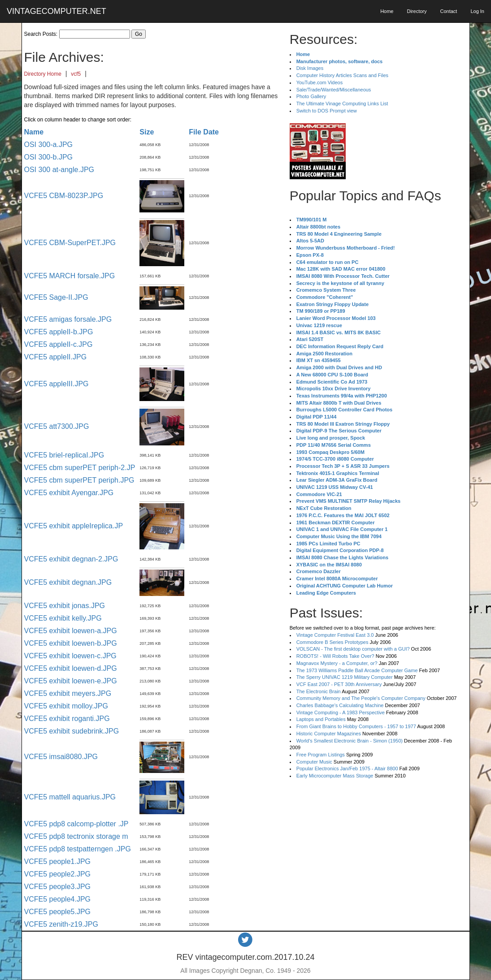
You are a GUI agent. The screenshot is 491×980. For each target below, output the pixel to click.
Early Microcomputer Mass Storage (335, 776)
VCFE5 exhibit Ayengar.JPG (69, 493)
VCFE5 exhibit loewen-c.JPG (70, 656)
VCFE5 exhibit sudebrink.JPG (72, 731)
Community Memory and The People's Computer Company (361, 698)
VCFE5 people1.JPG (58, 861)
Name (34, 132)
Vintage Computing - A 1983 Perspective (341, 712)
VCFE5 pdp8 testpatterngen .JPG (78, 849)
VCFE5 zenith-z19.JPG (61, 924)
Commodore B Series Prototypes (332, 642)
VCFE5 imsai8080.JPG (61, 757)
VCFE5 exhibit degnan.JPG (68, 582)
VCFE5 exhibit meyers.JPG (68, 693)
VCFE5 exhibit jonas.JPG (65, 606)
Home (387, 11)
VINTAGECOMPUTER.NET (56, 11)
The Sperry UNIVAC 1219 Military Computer (345, 677)
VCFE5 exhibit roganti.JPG (67, 719)
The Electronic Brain (319, 691)
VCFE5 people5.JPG (58, 912)
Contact (448, 11)
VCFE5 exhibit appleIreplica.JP (74, 526)
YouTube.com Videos (320, 82)
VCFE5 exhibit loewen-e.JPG (71, 681)
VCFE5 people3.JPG (58, 887)
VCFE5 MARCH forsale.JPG (70, 276)
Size (147, 132)
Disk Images (310, 68)
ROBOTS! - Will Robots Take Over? (335, 656)
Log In (477, 11)
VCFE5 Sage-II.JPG (56, 297)
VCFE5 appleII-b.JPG (59, 332)
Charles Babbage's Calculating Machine (340, 705)
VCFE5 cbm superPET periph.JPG (79, 480)
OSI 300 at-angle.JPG (59, 170)
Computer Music (314, 762)
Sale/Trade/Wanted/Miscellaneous (334, 90)
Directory (417, 11)
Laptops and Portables (321, 719)
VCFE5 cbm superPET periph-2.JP (80, 468)
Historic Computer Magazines (329, 734)
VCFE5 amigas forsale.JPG (68, 319)
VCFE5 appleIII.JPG (56, 384)
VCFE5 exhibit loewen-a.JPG (71, 631)
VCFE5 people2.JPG (58, 874)
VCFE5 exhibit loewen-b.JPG (71, 643)
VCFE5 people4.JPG (58, 899)
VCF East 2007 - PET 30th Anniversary (339, 684)
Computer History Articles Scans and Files (342, 75)
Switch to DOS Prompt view (327, 111)
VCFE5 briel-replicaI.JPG (64, 455)
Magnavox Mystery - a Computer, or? (337, 663)
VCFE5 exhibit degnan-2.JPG (71, 559)
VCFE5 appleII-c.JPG (59, 344)
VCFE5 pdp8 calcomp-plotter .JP (76, 824)
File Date (204, 132)
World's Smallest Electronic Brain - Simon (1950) (350, 741)
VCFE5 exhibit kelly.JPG (63, 618)
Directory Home (43, 74)
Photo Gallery (311, 96)
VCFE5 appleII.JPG (56, 357)
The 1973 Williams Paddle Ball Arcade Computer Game (357, 670)
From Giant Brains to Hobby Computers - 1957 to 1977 (356, 726)
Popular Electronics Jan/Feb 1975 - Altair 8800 (347, 768)
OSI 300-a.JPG (49, 145)
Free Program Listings (321, 755)
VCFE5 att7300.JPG (57, 426)
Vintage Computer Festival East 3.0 (335, 635)
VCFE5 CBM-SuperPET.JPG (70, 243)
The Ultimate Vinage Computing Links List (342, 104)
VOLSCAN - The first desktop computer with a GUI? (353, 649)
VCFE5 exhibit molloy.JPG (66, 706)
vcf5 (76, 74)
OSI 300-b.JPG (49, 157)
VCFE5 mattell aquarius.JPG (70, 797)
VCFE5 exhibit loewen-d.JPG (71, 668)
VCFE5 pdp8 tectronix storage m (76, 836)
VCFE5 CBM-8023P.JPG (64, 196)
